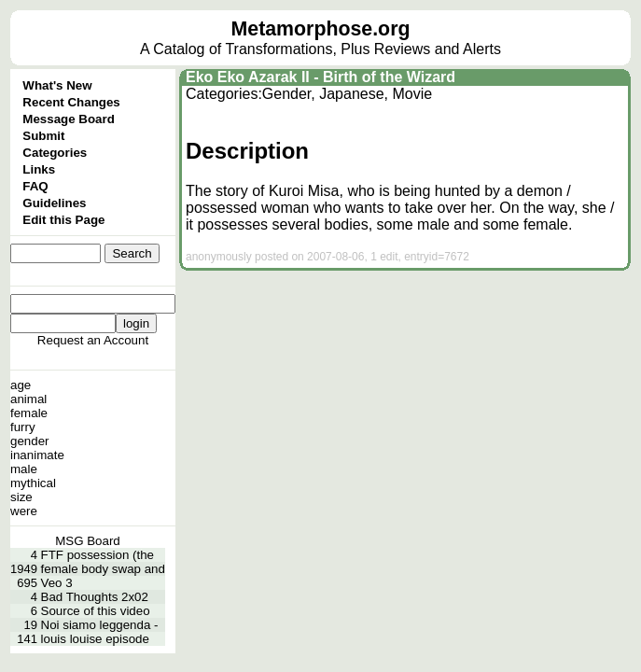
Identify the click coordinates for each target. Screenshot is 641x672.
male (24, 469)
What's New (57, 85)
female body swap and (103, 569)
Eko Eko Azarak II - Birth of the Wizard (320, 77)
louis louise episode (95, 639)
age (21, 385)
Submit (43, 136)
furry (23, 427)
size (21, 497)
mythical (33, 483)
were (24, 511)
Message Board (69, 119)
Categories (55, 153)
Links (39, 169)
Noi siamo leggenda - (100, 625)
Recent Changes (71, 102)
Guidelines (54, 203)
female (29, 413)
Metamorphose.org (321, 29)
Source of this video (96, 611)
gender (30, 441)
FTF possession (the (98, 555)
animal (28, 399)
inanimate (37, 455)
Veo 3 (57, 583)
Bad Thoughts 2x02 (95, 597)
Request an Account (93, 340)
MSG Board (88, 541)
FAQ (35, 186)
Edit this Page (63, 220)
